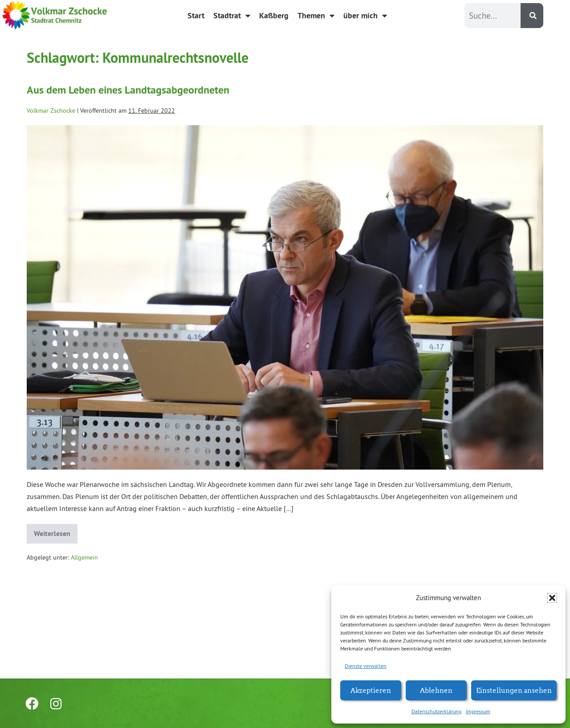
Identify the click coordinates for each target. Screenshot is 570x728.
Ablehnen (436, 690)
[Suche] (532, 16)
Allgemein (84, 557)
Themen (316, 16)
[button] (552, 598)
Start (196, 15)
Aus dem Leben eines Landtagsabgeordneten (128, 90)
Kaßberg (274, 15)
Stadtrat (232, 16)
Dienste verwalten (366, 666)
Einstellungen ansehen (514, 690)
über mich (365, 16)
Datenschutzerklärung (436, 711)
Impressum (478, 711)
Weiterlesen (56, 531)
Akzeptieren (371, 690)
